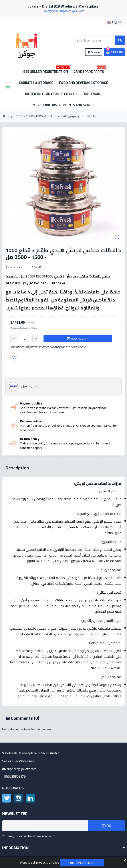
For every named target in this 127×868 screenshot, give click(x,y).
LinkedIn (30, 798)
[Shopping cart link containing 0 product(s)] (114, 52)
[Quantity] (25, 339)
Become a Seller (82, 863)
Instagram (18, 798)
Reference (13, 267)
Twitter (7, 798)
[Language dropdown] (115, 22)
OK (106, 826)
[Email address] (45, 826)
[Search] (99, 40)
